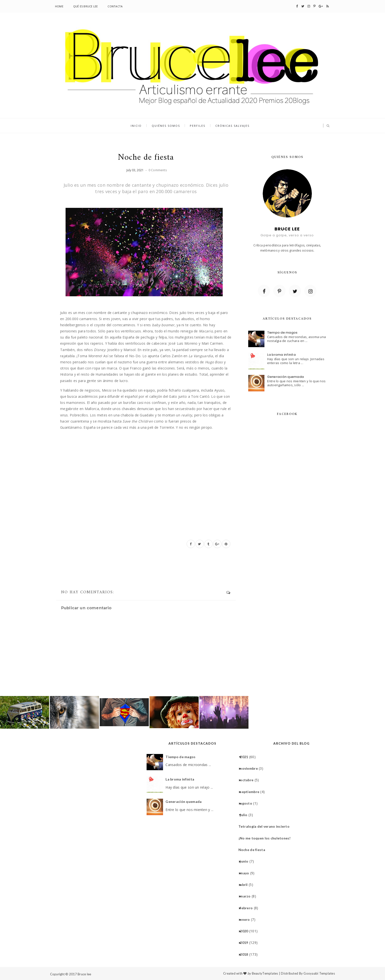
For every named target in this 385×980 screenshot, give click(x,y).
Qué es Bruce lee (86, 6)
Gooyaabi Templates (319, 973)
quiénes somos (166, 126)
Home (59, 6)
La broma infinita (281, 355)
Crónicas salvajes (232, 126)
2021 (246, 757)
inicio (136, 126)
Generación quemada (286, 377)
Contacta (115, 6)
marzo (247, 896)
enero (247, 919)
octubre (248, 780)
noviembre (251, 768)
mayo (246, 873)
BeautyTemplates (265, 973)
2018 (246, 954)
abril (246, 885)
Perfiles (198, 126)
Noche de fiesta (254, 850)
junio (246, 861)
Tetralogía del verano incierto (266, 826)
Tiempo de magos (282, 333)
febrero (248, 908)
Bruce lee (84, 974)
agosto (248, 803)
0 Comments (158, 170)
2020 (246, 931)
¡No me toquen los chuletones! (266, 838)
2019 (246, 943)
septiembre (251, 792)
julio (245, 815)
